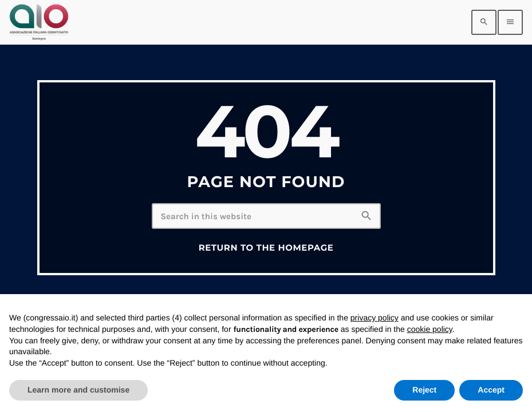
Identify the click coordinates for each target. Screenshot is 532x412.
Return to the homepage (266, 248)
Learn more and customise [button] (78, 390)
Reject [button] (424, 390)
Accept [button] (491, 390)
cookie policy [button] (430, 329)
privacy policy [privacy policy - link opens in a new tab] (375, 318)
